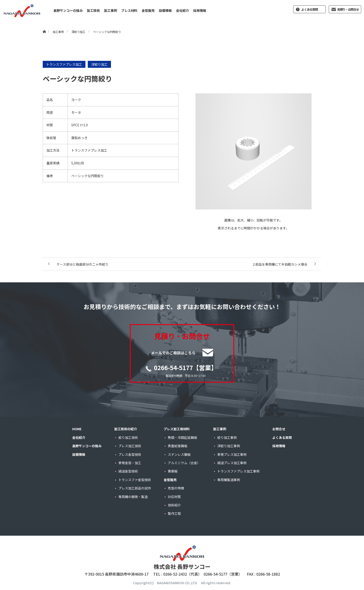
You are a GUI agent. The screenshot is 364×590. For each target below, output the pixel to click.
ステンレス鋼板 (179, 454)
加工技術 (93, 10)
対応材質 (174, 497)
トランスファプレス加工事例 (238, 471)
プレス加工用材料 (177, 429)
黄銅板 (173, 471)
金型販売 (148, 10)
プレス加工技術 (130, 446)
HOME (77, 429)
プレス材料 (129, 10)
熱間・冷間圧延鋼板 (182, 437)
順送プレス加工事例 (232, 463)
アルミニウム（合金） (184, 463)
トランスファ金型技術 (135, 480)
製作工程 (174, 513)
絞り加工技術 (128, 437)
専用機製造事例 (229, 480)
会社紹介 (182, 10)
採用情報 (200, 10)
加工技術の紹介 (126, 429)
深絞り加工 (99, 64)
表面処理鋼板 (178, 446)
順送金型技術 (128, 471)
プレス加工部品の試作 (135, 488)
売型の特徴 (176, 488)
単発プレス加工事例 (232, 454)
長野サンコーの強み (68, 10)
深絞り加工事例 (229, 446)
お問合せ (279, 429)
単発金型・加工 (130, 463)
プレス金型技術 (130, 454)
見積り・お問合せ (348, 9)
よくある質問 (309, 9)
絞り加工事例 (227, 437)
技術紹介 (174, 505)
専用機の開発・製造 (133, 497)
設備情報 (165, 10)
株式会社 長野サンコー (182, 566)
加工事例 (110, 10)
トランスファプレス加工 (64, 64)
